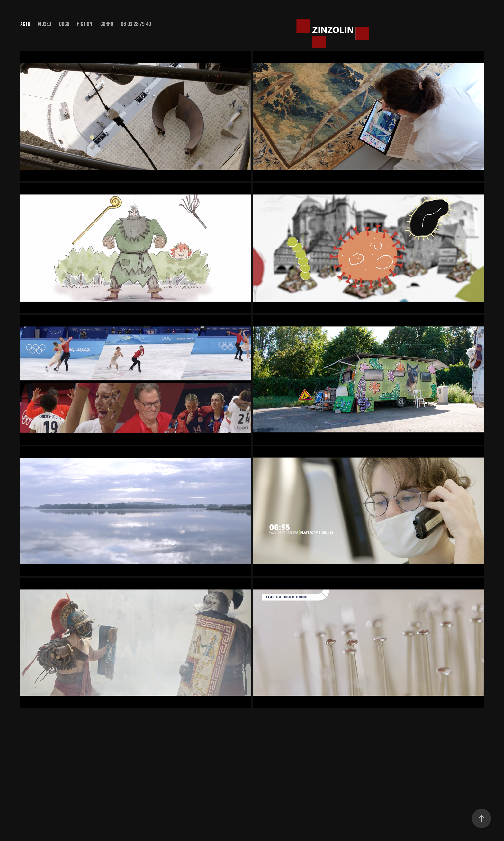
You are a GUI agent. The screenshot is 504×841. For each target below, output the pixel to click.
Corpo (107, 24)
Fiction (85, 24)
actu (25, 24)
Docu (64, 24)
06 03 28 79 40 (136, 24)
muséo (45, 24)
